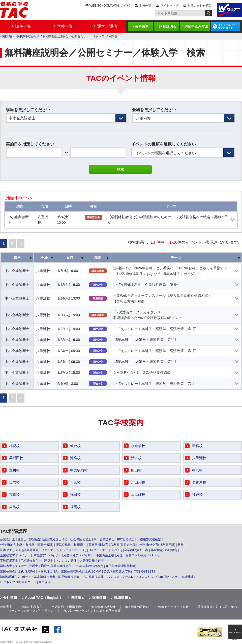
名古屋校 (199, 482)
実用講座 (45, 582)
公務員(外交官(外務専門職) (157, 545)
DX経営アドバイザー (47, 555)
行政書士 (20, 566)
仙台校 (75, 446)
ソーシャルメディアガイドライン (31, 611)
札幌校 (14, 446)
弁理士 (34, 566)
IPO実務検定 (126, 539)
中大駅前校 (79, 470)
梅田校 (75, 494)
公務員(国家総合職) (124, 545)
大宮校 (75, 482)
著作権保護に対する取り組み (217, 607)
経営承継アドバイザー (79, 555)
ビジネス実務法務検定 (88, 566)
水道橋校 (138, 446)
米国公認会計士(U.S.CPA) (18, 572)
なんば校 (138, 494)
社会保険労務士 (81, 539)
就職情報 (121, 598)
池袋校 (75, 458)
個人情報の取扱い (137, 607)
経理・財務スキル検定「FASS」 (139, 555)
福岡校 (75, 507)
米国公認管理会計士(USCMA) (81, 572)
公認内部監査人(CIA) (118, 572)
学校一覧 (145, 6)
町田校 (136, 470)
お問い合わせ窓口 (200, 6)
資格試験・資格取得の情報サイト (23, 36)
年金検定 (157, 550)
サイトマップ (169, 6)
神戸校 (197, 494)
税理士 (22, 539)
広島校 (14, 507)
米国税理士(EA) (48, 572)
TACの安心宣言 (32, 607)
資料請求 (142, 26)
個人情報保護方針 (103, 607)
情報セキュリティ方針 (173, 607)
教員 (181, 545)
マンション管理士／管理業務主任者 (80, 561)
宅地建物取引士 (31, 561)
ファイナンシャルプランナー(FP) (64, 550)
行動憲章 (6, 607)
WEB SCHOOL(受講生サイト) (110, 6)
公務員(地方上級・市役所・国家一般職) (27, 545)
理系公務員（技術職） (71, 545)
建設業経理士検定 (55, 539)
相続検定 (171, 550)
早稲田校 (16, 458)
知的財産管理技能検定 (121, 566)
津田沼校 (138, 482)
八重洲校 (199, 458)
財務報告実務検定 (149, 539)
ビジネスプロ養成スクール (18, 582)
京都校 (14, 494)
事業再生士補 (105, 555)
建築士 (49, 561)
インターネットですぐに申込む (228, 27)
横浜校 (197, 470)
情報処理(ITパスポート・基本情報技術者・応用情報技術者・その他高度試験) (52, 577)
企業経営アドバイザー (15, 555)
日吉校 (14, 482)
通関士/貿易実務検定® (55, 566)
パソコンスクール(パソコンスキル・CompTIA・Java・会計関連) (151, 577)
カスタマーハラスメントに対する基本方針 (92, 611)
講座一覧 (23, 26)
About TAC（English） (44, 598)
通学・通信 (107, 26)
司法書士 (6, 566)
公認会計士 (8, 539)
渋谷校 (136, 458)
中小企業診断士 (104, 539)
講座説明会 (168, 26)
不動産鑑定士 (9, 561)
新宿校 (197, 446)
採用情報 (99, 598)
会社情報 (10, 598)
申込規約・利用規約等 (67, 607)
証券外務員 (31, 550)
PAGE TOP (235, 633)
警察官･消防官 (98, 545)
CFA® (114, 550)
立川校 (14, 470)
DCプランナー (98, 550)
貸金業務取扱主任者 (135, 550)
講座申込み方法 (196, 26)
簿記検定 (35, 539)
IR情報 (76, 598)
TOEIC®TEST (144, 572)
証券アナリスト (11, 550)
